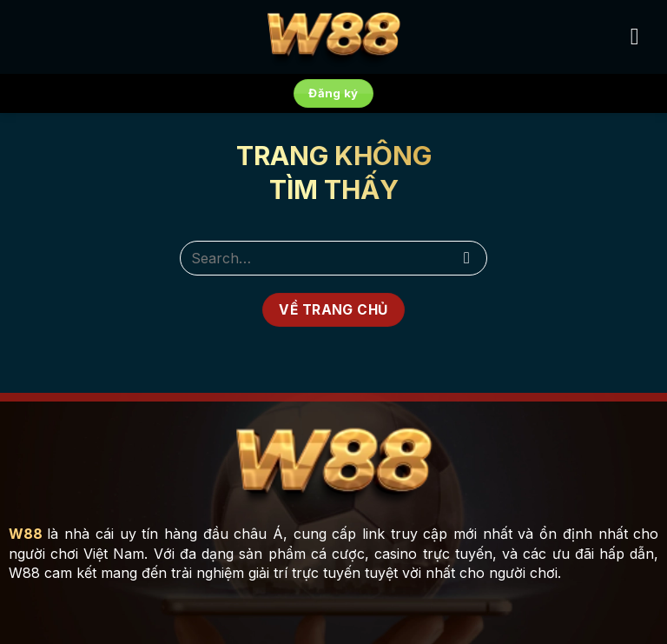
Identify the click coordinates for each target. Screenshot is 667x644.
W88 (26, 534)
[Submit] (467, 258)
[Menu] (642, 37)
